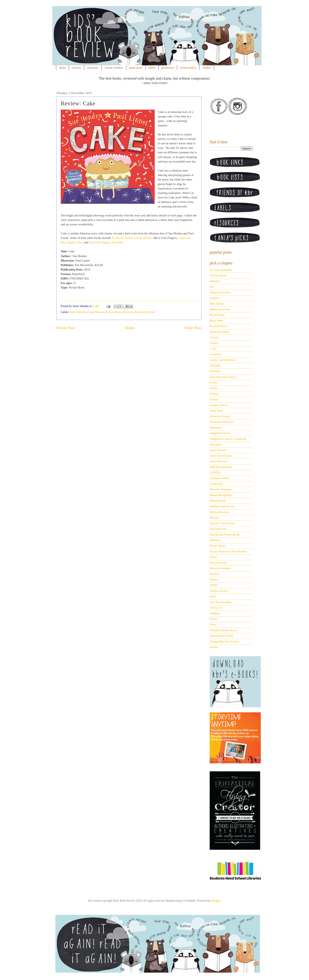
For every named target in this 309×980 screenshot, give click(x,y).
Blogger (216, 901)
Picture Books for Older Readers (228, 552)
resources (93, 68)
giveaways (168, 68)
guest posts (136, 68)
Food (90, 312)
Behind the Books (220, 309)
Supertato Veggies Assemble (106, 242)
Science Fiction (219, 591)
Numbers (215, 540)
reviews (77, 68)
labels (152, 68)
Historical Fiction (220, 416)
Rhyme (214, 580)
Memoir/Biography (221, 495)
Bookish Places (218, 326)
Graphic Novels (219, 405)
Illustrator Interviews (222, 422)
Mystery (214, 518)
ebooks (214, 647)
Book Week (216, 321)
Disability (215, 366)
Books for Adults (219, 332)
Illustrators (216, 428)
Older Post (193, 328)
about (63, 68)
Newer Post (66, 328)
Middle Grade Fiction (222, 506)
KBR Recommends (221, 467)
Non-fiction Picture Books (225, 535)
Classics (214, 338)
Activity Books (218, 276)
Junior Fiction (218, 450)
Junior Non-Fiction (221, 456)
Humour (99, 312)
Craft (213, 349)
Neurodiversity (218, 529)
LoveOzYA (216, 484)
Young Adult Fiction (221, 636)
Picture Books (114, 312)
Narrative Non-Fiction (222, 523)
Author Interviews (220, 292)
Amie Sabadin (78, 312)
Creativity (215, 354)
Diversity (215, 371)
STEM (213, 585)
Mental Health (218, 501)
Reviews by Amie (145, 312)
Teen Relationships (221, 602)
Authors (214, 298)
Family (214, 388)
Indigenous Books (220, 433)
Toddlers (215, 613)
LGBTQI (215, 473)
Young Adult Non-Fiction (224, 642)
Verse (213, 625)
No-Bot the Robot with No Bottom (132, 238)
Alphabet (215, 281)
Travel (213, 619)
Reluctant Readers (220, 568)
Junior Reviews (219, 461)
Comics (214, 343)
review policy (188, 68)
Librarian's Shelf (219, 478)
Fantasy (214, 394)
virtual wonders (114, 68)
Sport (213, 596)
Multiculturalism (219, 512)
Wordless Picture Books (223, 630)
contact (207, 68)
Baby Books (217, 304)
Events (214, 383)
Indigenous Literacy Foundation (228, 439)
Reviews (128, 312)
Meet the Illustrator (221, 489)
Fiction (214, 399)
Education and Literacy (223, 377)
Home (130, 328)
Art (212, 287)
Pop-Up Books (218, 563)
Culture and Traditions (223, 360)
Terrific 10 (216, 608)
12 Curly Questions (221, 270)
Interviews (216, 445)
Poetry (213, 557)
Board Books (217, 315)
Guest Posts (216, 411)
